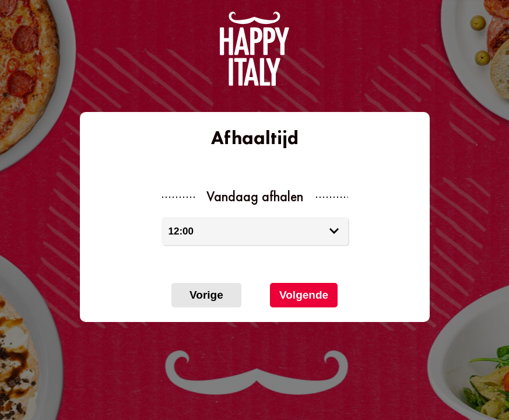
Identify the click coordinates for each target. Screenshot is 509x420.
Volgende (304, 295)
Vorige (206, 295)
